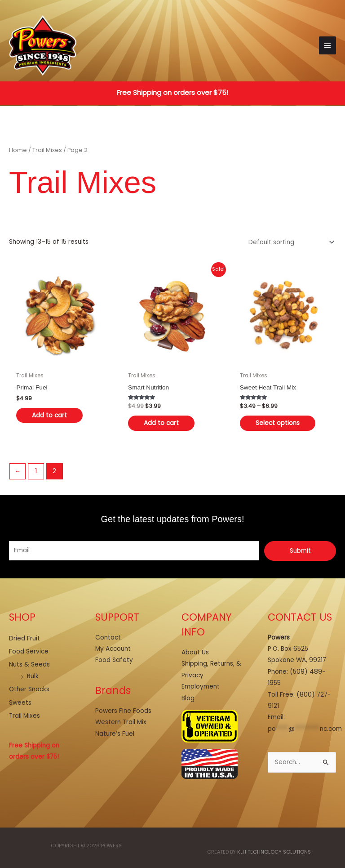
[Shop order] (290, 242)
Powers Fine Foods (123, 711)
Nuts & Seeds (29, 664)
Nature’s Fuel (115, 734)
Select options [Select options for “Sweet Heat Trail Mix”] (278, 423)
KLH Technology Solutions (274, 852)
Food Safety (114, 660)
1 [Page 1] (36, 471)
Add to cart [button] (49, 415)
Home (18, 150)
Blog (188, 698)
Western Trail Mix (121, 722)
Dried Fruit (24, 638)
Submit (300, 551)
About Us (195, 652)
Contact (108, 638)
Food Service (29, 651)
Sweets (20, 703)
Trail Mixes (47, 150)
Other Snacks (29, 689)
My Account (113, 649)
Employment (201, 687)
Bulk (33, 676)
